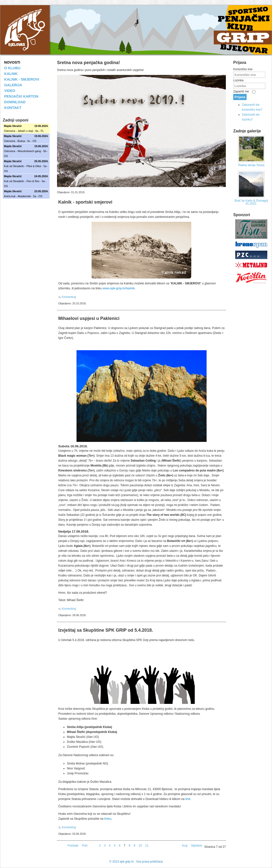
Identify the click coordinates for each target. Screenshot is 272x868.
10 (140, 846)
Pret (85, 846)
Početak (73, 846)
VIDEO (10, 91)
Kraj (185, 846)
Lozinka (238, 80)
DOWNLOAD (15, 102)
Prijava (240, 97)
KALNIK (11, 74)
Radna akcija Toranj (251, 165)
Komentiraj (69, 297)
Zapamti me (241, 91)
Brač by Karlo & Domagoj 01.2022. (251, 202)
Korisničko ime (243, 69)
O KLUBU (12, 68)
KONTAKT (13, 108)
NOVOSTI (12, 62)
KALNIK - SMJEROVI (22, 79)
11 (147, 846)
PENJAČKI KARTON (21, 96)
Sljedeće (197, 846)
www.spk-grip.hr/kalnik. (119, 288)
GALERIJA (13, 85)
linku (108, 819)
